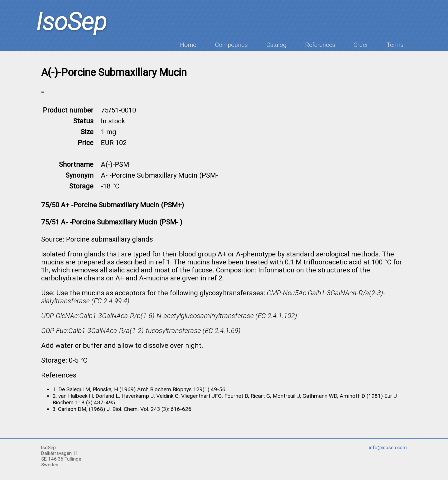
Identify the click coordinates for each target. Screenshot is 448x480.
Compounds (231, 45)
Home (188, 45)
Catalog (276, 45)
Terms (395, 45)
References (320, 45)
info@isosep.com (388, 447)
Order (361, 45)
